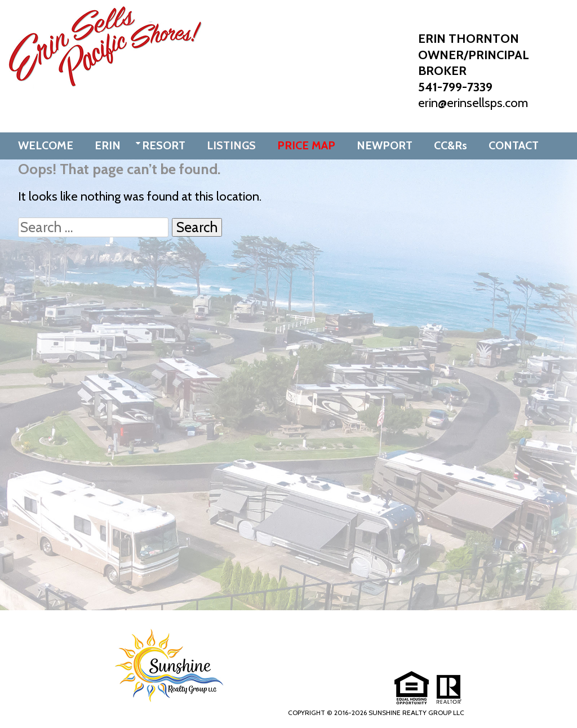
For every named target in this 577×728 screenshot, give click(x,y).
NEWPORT (385, 145)
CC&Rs (450, 145)
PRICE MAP (306, 145)
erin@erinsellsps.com (473, 103)
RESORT (164, 145)
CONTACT (514, 145)
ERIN (108, 145)
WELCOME (46, 145)
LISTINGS (231, 145)
